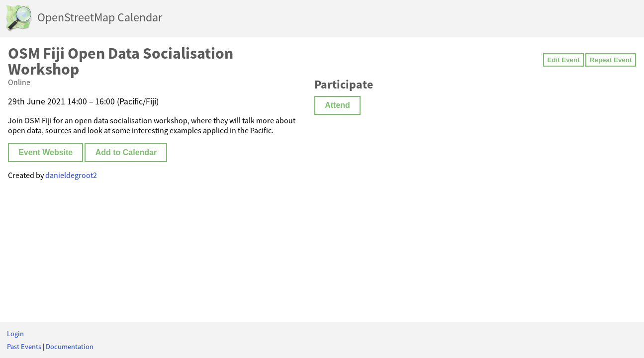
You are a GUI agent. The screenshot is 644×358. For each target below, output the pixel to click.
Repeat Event (611, 60)
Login (15, 334)
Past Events (24, 347)
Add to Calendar (126, 152)
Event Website (46, 152)
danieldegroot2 (71, 175)
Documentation (70, 347)
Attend (337, 105)
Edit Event (563, 60)
